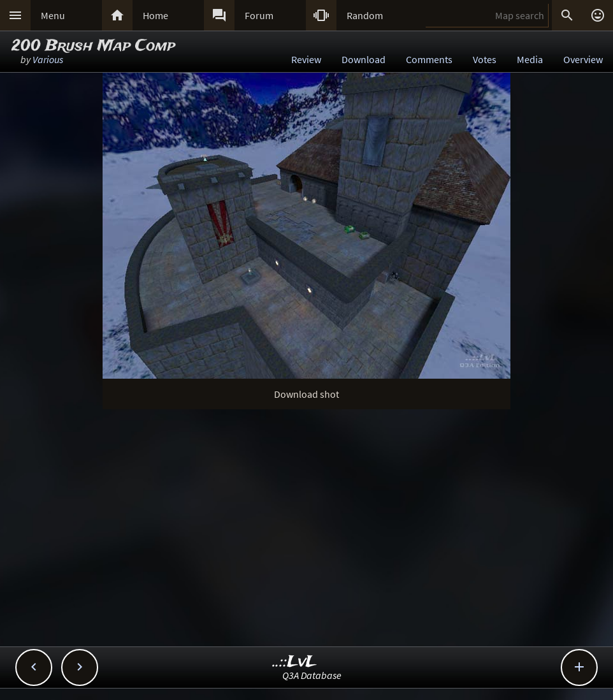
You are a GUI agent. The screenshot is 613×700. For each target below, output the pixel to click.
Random (365, 15)
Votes (485, 59)
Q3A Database (312, 675)
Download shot (306, 394)
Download (364, 59)
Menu (53, 15)
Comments (429, 59)
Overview (583, 59)
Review (306, 59)
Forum (259, 15)
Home (155, 15)
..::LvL (295, 662)
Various (48, 59)
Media (530, 59)
